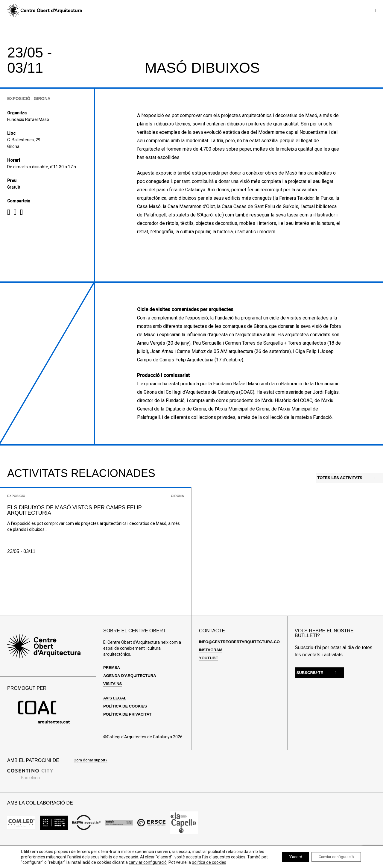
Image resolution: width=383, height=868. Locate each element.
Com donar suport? (92, 779)
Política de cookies (127, 725)
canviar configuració (185, 857)
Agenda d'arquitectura (132, 694)
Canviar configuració (333, 854)
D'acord (286, 854)
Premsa (112, 686)
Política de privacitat (129, 733)
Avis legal (116, 716)
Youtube (209, 676)
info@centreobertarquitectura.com (244, 660)
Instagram (212, 668)
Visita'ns (113, 702)
